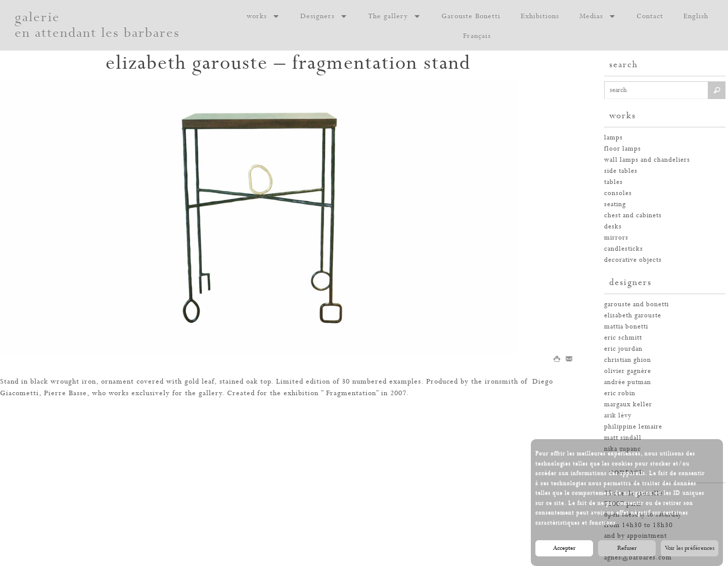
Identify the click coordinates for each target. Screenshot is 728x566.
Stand (9, 382)
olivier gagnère (628, 371)
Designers (324, 16)
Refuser (627, 548)
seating (615, 204)
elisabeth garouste (633, 316)
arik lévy (618, 416)
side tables (621, 171)
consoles (618, 193)
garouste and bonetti (636, 304)
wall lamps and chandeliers (647, 160)
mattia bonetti (626, 327)
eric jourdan (623, 349)
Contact (650, 16)
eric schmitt (623, 338)
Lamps (613, 138)
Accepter (564, 548)
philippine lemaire (633, 427)
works (263, 16)
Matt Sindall (623, 438)
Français (477, 36)
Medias (598, 16)
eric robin (620, 393)
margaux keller (628, 405)
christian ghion (628, 360)
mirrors (616, 238)
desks (613, 227)
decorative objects (633, 260)
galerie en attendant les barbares (97, 25)
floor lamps (623, 149)
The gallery (395, 16)
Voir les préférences (690, 548)
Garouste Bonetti (471, 16)
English (696, 16)
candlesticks (624, 249)
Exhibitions (540, 16)
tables (613, 182)
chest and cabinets (633, 216)
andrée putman (628, 382)
